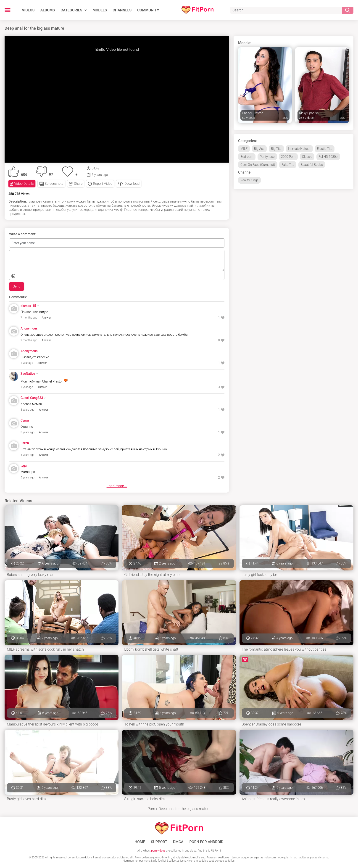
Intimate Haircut (299, 149)
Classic (307, 157)
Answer (46, 318)
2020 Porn (288, 157)
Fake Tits (288, 165)
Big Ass (259, 149)
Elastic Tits (325, 149)
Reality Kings (249, 180)
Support (159, 842)
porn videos (158, 851)
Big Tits (276, 149)
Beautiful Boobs (312, 165)
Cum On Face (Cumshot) (258, 165)
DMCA (178, 842)
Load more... (117, 486)
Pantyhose (267, 157)
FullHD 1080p (328, 157)
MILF (244, 149)
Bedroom (247, 157)
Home (140, 842)
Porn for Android (206, 842)
